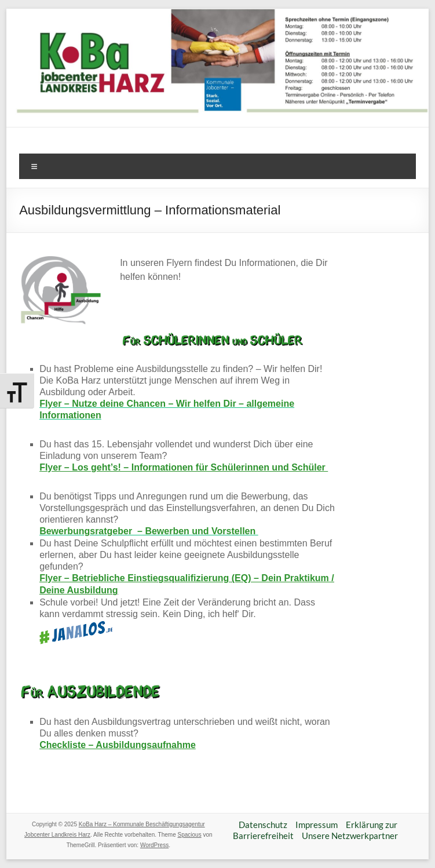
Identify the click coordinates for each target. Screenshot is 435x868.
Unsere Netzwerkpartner (350, 836)
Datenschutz (263, 825)
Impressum (317, 825)
